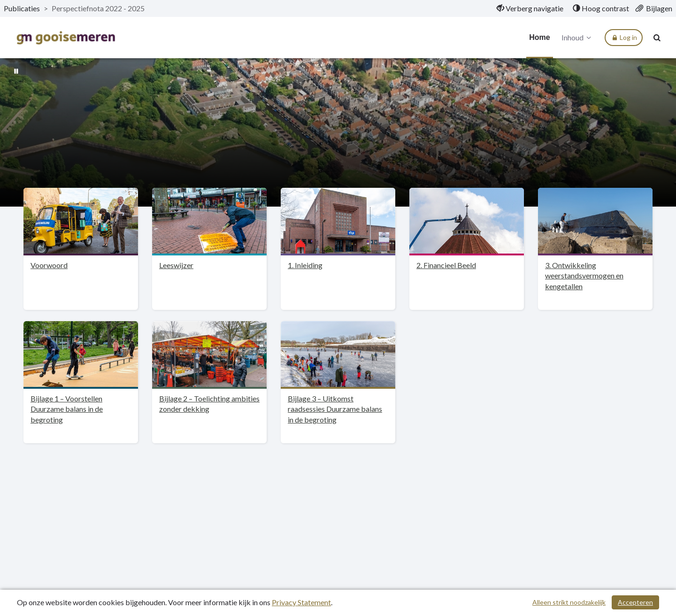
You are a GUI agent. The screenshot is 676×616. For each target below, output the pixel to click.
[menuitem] (530, 8)
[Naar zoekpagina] (657, 38)
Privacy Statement (301, 602)
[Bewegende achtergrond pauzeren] (16, 70)
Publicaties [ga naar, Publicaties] (22, 8)
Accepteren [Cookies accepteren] (635, 602)
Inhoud (578, 38)
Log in (624, 38)
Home (539, 37)
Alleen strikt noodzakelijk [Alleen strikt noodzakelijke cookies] (569, 602)
